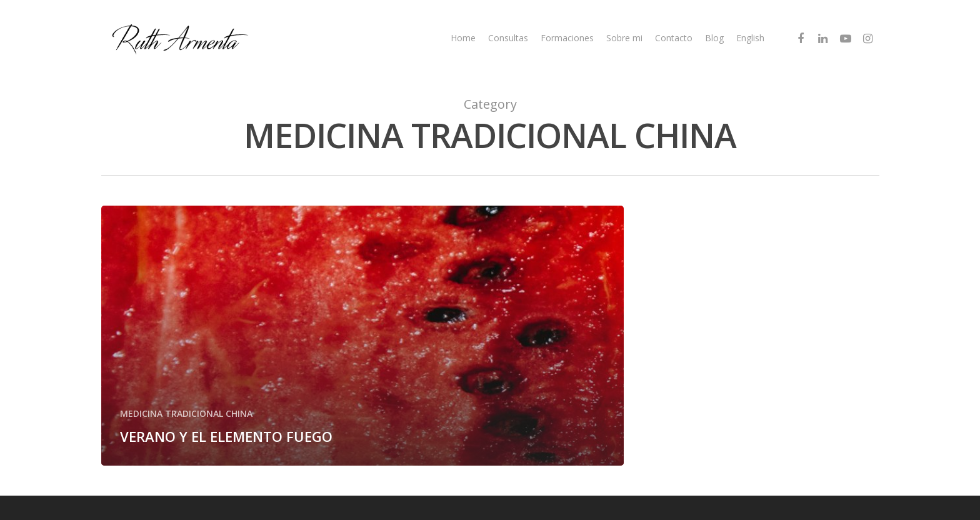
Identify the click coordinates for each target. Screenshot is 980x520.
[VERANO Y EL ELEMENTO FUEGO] (363, 336)
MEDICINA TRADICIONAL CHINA (186, 413)
